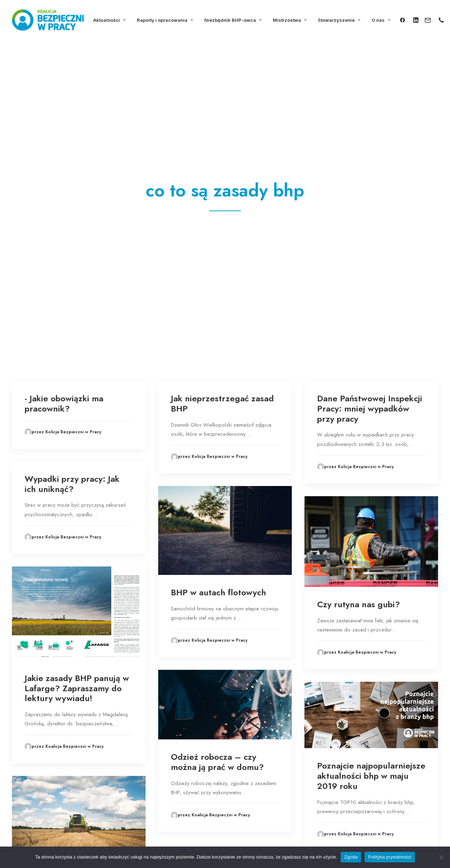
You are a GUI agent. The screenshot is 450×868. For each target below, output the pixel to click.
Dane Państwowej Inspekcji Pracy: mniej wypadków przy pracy (370, 157)
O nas (381, 20)
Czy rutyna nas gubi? (359, 352)
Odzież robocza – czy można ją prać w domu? (217, 510)
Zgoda (351, 857)
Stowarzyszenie (339, 20)
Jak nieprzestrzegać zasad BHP (222, 151)
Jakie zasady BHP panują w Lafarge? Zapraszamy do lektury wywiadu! (77, 436)
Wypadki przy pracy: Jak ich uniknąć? (72, 232)
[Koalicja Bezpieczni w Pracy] (48, 20)
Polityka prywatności (390, 857)
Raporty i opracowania (165, 20)
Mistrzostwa (290, 20)
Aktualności (109, 20)
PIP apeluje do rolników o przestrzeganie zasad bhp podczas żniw (76, 640)
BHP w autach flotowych (218, 340)
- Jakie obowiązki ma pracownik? (64, 151)
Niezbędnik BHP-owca (233, 20)
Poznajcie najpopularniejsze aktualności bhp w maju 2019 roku (371, 524)
